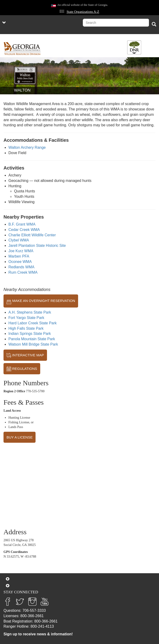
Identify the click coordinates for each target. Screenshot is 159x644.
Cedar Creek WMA (24, 230)
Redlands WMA (21, 267)
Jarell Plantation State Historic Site (37, 246)
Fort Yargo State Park (26, 318)
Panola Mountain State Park (32, 339)
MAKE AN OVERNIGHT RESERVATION (41, 301)
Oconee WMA (20, 262)
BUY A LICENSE (20, 437)
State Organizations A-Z (83, 12)
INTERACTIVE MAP (25, 355)
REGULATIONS (22, 369)
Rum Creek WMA (23, 272)
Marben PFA (19, 256)
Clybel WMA (19, 240)
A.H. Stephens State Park (30, 312)
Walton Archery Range (27, 147)
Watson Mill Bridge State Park (33, 344)
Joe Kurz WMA (21, 251)
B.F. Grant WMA (22, 224)
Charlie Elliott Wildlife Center (32, 235)
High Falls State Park (26, 328)
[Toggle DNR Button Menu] (134, 47)
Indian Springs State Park (30, 334)
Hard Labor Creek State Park (33, 323)
